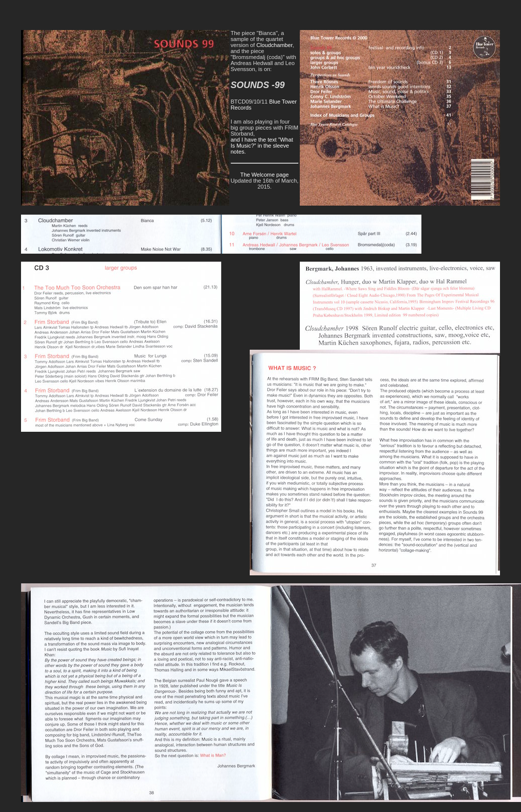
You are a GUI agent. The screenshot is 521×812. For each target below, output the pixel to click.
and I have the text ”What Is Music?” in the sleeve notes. (262, 146)
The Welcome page (265, 175)
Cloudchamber (274, 45)
